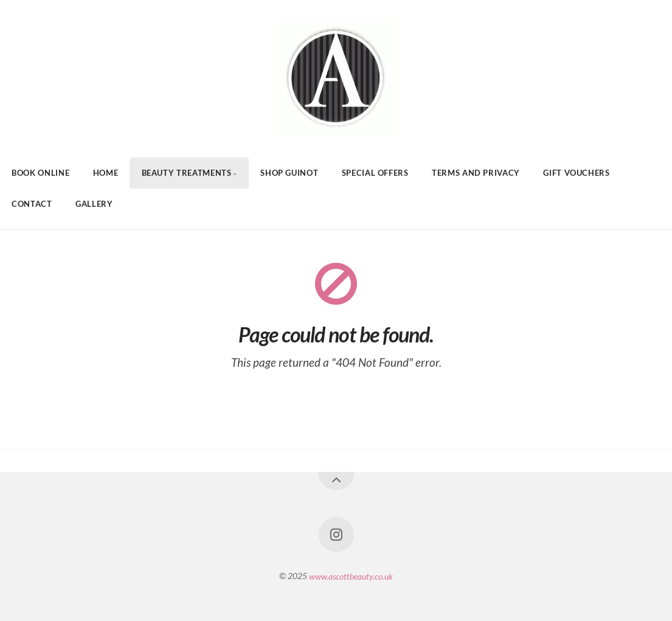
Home (106, 173)
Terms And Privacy (476, 173)
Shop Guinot (289, 173)
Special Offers (375, 173)
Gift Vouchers (576, 173)
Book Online (40, 173)
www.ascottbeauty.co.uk (351, 576)
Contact (32, 204)
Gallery (94, 204)
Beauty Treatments (187, 173)
